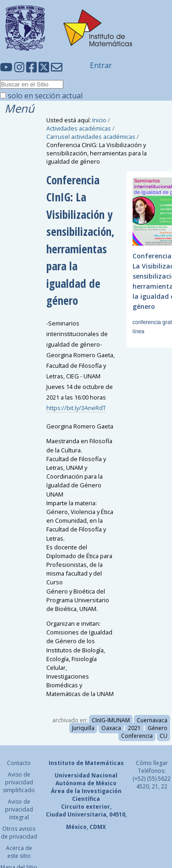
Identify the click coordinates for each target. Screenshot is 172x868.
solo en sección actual (45, 96)
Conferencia (137, 736)
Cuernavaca (152, 720)
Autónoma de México (86, 783)
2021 (134, 728)
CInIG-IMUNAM (111, 720)
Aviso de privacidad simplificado (19, 782)
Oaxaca (111, 728)
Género (158, 728)
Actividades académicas (79, 128)
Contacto (19, 763)
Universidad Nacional (86, 775)
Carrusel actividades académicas (91, 137)
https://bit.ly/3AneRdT (76, 408)
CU (164, 736)
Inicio (99, 120)
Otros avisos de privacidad (19, 833)
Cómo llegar (152, 763)
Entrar (101, 65)
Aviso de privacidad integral (19, 809)
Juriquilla (83, 728)
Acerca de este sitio (19, 852)
